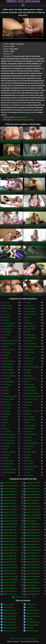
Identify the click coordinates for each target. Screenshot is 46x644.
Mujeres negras (31, 452)
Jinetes (28, 458)
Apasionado (7, 414)
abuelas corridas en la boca (11, 509)
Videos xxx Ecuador (10, 631)
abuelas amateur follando (33, 489)
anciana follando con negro (33, 588)
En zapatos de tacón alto (11, 396)
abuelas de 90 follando (33, 518)
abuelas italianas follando (33, 565)
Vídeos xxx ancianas (23, 2)
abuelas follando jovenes (11, 553)
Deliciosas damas (9, 434)
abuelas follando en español (33, 544)
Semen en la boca (32, 399)
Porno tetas (30, 628)
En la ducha (7, 408)
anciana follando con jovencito (11, 588)
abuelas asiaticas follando (33, 495)
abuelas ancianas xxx (33, 492)
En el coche (30, 464)
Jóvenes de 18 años (10, 470)
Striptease (6, 379)
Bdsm (28, 320)
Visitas (28, 423)
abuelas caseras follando (33, 500)
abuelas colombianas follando (33, 503)
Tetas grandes (30, 308)
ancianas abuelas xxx (33, 594)
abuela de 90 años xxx (10, 486)
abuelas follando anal (33, 530)
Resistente (29, 323)
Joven (5, 311)
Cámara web (30, 358)
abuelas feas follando (10, 521)
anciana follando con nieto (11, 591)
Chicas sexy (30, 349)
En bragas (6, 446)
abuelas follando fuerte (10, 550)
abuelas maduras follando (11, 568)
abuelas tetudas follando (33, 577)
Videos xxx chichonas (10, 628)
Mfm (4, 426)
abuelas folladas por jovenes (33, 524)
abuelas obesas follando (33, 571)
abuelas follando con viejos (33, 541)
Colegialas (7, 411)
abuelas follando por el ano (11, 556)
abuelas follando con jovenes (11, 538)
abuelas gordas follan (10, 565)
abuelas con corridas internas (11, 506)
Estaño (28, 373)
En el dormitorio (31, 434)
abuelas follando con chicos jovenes (11, 536)
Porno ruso (30, 306)
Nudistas (29, 414)
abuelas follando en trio (33, 547)
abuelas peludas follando (11, 574)
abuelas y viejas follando (33, 582)
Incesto (28, 303)
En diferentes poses (32, 367)
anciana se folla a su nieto (11, 594)
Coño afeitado (8, 367)
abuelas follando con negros (11, 541)
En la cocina (30, 352)
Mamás (5, 417)
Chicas (5, 420)
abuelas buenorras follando (11, 500)
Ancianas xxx (30, 607)
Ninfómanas (7, 467)
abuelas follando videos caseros (33, 556)
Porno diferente (31, 314)
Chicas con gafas (9, 373)
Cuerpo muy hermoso (33, 396)
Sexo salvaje (30, 420)
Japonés (6, 388)
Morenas (6, 347)
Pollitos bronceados (32, 443)
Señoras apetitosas (9, 376)
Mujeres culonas (8, 604)
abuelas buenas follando (33, 497)
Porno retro (30, 376)
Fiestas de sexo (31, 379)
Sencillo (28, 455)
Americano (29, 341)
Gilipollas (6, 393)
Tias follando (30, 619)
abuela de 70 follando (33, 483)
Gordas (5, 358)
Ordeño (6, 423)
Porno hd (6, 303)
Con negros (7, 352)
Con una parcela (8, 461)
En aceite (29, 431)
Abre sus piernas (9, 443)
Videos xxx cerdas (32, 631)
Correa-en (29, 361)
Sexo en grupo (31, 311)
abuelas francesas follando (33, 562)
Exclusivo (29, 405)
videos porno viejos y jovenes (23, 120)
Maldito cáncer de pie (10, 341)
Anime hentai (7, 405)
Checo (28, 472)
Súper (28, 382)
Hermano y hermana (33, 347)
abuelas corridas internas (33, 509)
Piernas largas (8, 464)
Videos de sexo (8, 607)
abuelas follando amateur (11, 530)
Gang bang (30, 470)
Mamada (6, 320)
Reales (5, 449)
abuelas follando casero (11, 533)
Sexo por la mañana (32, 411)
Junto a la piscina (9, 440)
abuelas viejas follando (10, 579)
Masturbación (7, 306)
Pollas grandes (8, 364)
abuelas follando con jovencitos (33, 536)
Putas (28, 355)
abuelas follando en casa (11, 544)
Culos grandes (8, 326)
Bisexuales (29, 461)
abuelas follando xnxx (33, 559)
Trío (27, 408)
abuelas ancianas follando (11, 492)
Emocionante (30, 429)
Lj (4, 475)
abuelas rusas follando (10, 577)
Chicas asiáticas (31, 344)
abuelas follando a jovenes (33, 527)
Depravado (30, 402)
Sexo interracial (31, 338)
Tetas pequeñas (8, 370)
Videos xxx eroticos (9, 622)
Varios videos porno (10, 472)
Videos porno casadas (10, 613)
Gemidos (6, 429)
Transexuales (7, 332)
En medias (7, 335)
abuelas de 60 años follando (33, 512)
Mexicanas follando (9, 616)
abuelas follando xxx (10, 562)
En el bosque (30, 417)
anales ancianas (31, 585)
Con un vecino (31, 426)
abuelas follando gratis (33, 550)
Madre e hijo (30, 385)
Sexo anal (6, 314)
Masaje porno (30, 335)
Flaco (5, 338)
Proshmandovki (31, 388)
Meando (29, 370)
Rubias (28, 332)
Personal (29, 437)
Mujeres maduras (9, 349)
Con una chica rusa (9, 437)
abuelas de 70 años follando (11, 515)
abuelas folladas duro (10, 524)
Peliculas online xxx (10, 610)
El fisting (6, 390)
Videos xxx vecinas (32, 613)
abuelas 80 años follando (33, 486)
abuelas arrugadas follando (11, 495)
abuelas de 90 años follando (11, 518)
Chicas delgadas (9, 382)
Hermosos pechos (32, 467)
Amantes (6, 458)
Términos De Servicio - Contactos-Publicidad (23, 639)
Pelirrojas (29, 440)
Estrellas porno (31, 329)
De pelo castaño (8, 399)
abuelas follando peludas (33, 553)
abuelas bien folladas (10, 497)
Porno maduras (31, 604)
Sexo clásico (30, 446)
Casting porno (8, 329)
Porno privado (8, 308)
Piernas (28, 449)
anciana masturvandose (33, 591)
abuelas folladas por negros (11, 527)
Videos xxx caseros (9, 625)
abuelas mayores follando (33, 568)
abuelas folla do (31, 521)
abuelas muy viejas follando (11, 571)
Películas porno (22, 117)
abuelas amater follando (11, 489)
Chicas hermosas (9, 344)
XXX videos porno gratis (33, 610)
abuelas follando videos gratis (11, 559)
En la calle (29, 475)
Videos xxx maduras (33, 625)
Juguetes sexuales (9, 452)
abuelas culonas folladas (11, 512)
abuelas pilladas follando (33, 574)
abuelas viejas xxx (32, 579)
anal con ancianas (9, 585)
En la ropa (6, 455)
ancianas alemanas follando (22, 597)
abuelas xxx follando (10, 582)
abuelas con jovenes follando (33, 506)
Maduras (29, 317)
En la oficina (7, 431)
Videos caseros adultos (33, 616)
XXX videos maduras (33, 622)
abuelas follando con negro (33, 538)
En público (7, 317)
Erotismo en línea (9, 323)
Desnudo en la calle (32, 393)
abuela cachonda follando (11, 483)
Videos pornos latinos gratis (11, 619)
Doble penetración (9, 361)
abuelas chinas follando (11, 503)
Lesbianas (6, 402)
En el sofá (29, 364)
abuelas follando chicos (33, 533)
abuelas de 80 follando (33, 515)
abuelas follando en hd (10, 547)
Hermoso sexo (31, 326)
